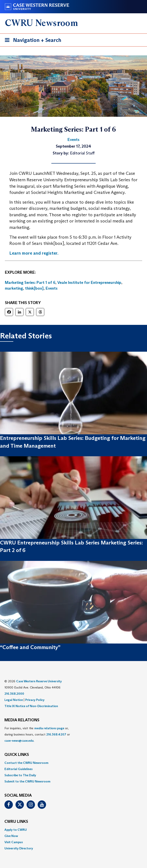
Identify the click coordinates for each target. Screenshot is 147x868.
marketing (14, 288)
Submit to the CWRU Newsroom (27, 781)
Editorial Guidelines (18, 769)
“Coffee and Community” (30, 647)
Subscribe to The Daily (20, 775)
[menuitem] (73, 763)
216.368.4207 (56, 734)
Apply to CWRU (16, 830)
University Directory (19, 848)
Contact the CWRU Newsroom (26, 763)
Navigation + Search (32, 41)
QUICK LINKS (17, 755)
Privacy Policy (35, 700)
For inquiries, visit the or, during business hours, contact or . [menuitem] (37, 734)
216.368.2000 (14, 694)
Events (52, 288)
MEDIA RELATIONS (22, 720)
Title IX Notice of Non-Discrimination (31, 706)
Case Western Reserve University (39, 681)
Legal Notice (14, 700)
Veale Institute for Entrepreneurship (89, 283)
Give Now (11, 836)
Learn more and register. (34, 253)
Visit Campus (14, 842)
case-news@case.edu (19, 741)
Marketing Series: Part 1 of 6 (30, 283)
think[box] (34, 288)
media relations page (49, 728)
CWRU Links (16, 822)
